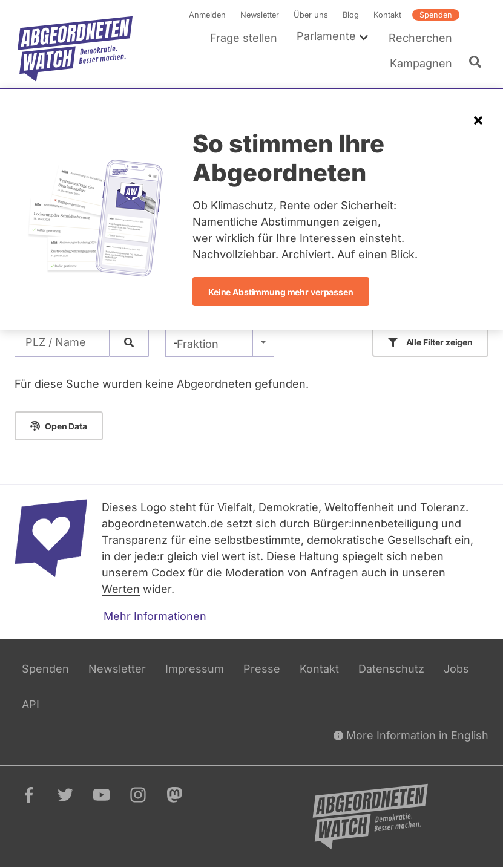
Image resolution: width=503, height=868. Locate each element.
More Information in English (411, 735)
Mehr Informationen (155, 616)
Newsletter (260, 15)
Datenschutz (391, 669)
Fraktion (198, 344)
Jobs (456, 669)
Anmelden (207, 15)
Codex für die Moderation (218, 573)
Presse (262, 669)
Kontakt (387, 15)
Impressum (195, 669)
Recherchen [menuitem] (420, 38)
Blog (351, 15)
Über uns (311, 15)
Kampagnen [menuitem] (421, 63)
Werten (121, 589)
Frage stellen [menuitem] (244, 38)
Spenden (436, 15)
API (31, 704)
